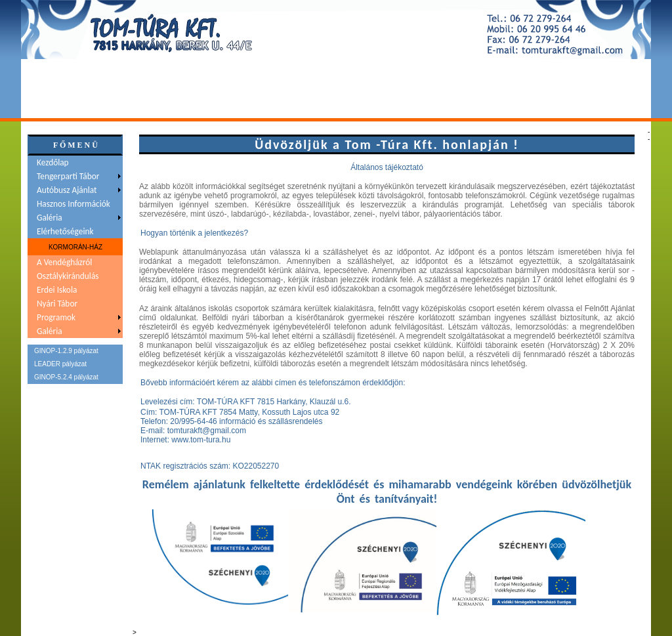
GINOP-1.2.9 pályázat (66, 351)
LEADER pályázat (60, 364)
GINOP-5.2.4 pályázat (66, 377)
